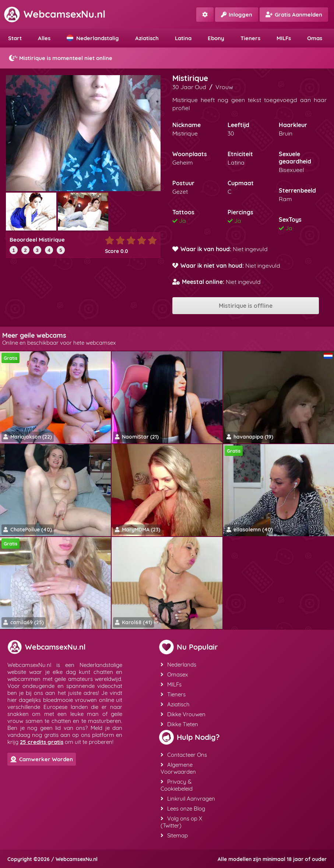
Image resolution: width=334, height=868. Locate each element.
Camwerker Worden (42, 759)
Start (15, 38)
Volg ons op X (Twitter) (181, 822)
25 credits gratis (42, 742)
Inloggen (237, 15)
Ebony (216, 38)
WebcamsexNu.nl (55, 14)
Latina (183, 38)
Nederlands (178, 665)
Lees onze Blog (183, 809)
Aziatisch (147, 38)
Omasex (174, 674)
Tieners (250, 38)
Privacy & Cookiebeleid (177, 785)
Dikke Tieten (179, 724)
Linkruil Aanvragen (188, 799)
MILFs (284, 38)
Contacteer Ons (184, 755)
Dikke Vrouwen (183, 714)
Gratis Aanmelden (294, 15)
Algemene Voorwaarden (178, 768)
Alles (44, 38)
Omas (315, 38)
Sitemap (174, 835)
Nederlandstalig (93, 38)
